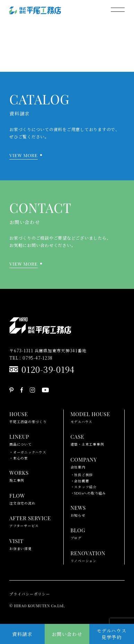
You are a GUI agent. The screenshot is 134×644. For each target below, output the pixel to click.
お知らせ (78, 510)
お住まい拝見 (21, 544)
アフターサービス (30, 521)
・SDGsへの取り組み (88, 493)
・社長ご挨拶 (82, 475)
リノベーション (88, 556)
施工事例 (19, 475)
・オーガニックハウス (28, 452)
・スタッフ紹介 (84, 487)
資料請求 (22, 634)
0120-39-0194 (48, 369)
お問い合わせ (67, 634)
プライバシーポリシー (30, 594)
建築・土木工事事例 (87, 439)
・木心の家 (19, 458)
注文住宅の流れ (22, 498)
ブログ (78, 533)
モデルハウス (90, 417)
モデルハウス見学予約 (112, 634)
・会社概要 (80, 481)
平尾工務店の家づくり (28, 417)
